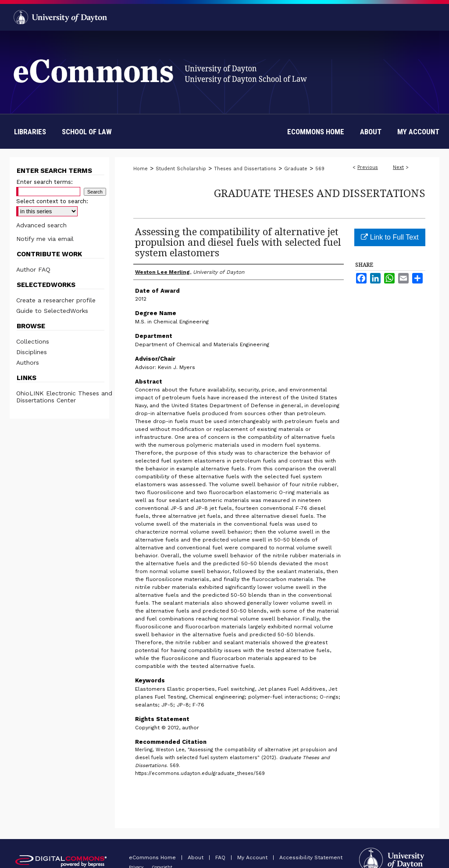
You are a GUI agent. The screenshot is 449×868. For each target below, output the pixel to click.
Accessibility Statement (311, 857)
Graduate (296, 169)
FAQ (221, 857)
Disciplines (32, 352)
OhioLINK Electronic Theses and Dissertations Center (64, 397)
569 (320, 169)
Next (398, 167)
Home (141, 169)
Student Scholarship (181, 169)
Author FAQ (33, 269)
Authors (28, 362)
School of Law (87, 132)
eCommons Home (153, 857)
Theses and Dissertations (245, 169)
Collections (33, 341)
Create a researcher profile (56, 300)
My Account (253, 857)
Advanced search (41, 225)
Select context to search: (52, 201)
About (196, 857)
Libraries (30, 132)
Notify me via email (45, 239)
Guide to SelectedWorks (52, 311)
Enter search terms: (45, 182)
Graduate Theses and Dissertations (320, 193)
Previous (368, 167)
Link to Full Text (390, 237)
